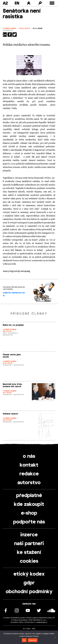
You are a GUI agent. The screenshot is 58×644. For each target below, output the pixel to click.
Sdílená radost (10, 414)
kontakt (29, 465)
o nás (29, 456)
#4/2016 (7, 393)
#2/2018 (7, 420)
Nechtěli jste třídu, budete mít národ (13, 385)
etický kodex (29, 574)
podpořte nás (29, 522)
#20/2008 (25, 28)
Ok (24, 640)
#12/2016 (8, 363)
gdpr (29, 583)
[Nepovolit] (55, 637)
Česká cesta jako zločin (12, 356)
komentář (13, 333)
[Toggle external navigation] (52, 3)
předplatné (29, 496)
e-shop (29, 513)
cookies (29, 561)
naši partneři (29, 544)
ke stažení (29, 552)
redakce (29, 474)
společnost (8, 30)
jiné (4, 333)
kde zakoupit (29, 504)
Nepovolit (33, 640)
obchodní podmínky (29, 592)
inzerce (29, 535)
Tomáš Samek (10, 28)
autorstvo (29, 483)
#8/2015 (7, 331)
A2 (5, 3)
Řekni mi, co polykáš (13, 325)
